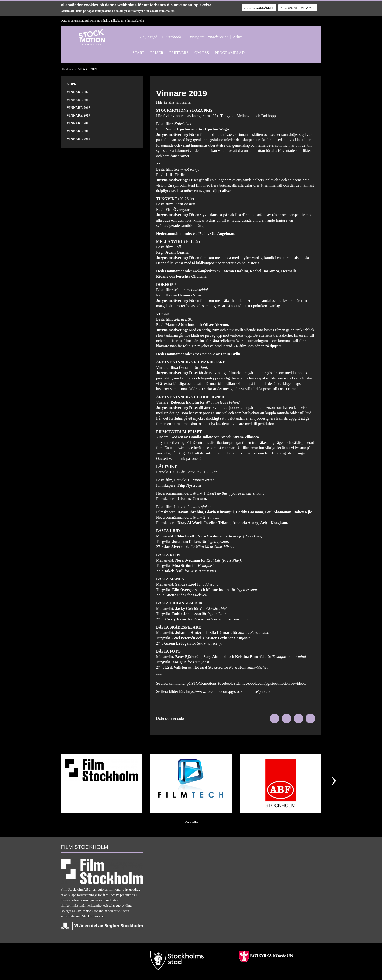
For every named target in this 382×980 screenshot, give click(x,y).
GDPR (72, 84)
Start (138, 53)
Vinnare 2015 (79, 131)
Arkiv (237, 37)
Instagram (198, 37)
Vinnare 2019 (79, 100)
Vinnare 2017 (79, 116)
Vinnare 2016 (79, 123)
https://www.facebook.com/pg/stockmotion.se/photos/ (228, 691)
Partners (179, 53)
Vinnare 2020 (79, 92)
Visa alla (191, 822)
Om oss (202, 53)
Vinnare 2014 (79, 139)
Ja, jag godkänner (259, 8)
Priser (157, 53)
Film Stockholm (134, 21)
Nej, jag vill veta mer (298, 8)
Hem (64, 69)
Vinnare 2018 (79, 108)
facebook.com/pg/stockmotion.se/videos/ (274, 683)
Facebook (173, 37)
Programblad (230, 53)
